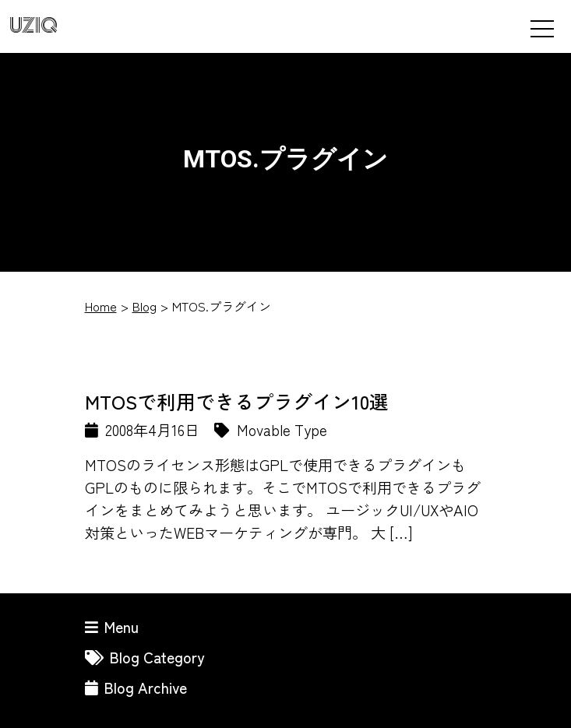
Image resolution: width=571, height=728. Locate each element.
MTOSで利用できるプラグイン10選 (237, 401)
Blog (145, 306)
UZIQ (33, 26)
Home (101, 306)
